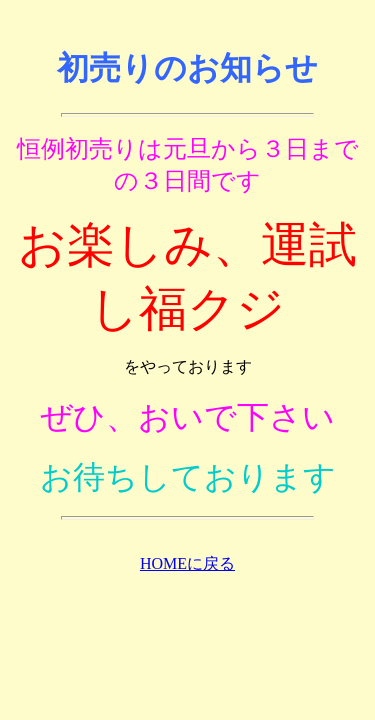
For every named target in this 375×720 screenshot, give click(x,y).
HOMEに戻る (187, 563)
